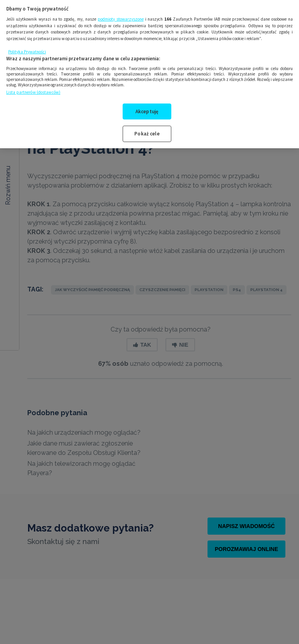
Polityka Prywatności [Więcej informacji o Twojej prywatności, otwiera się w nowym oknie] (27, 44)
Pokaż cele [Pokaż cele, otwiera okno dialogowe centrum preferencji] (147, 126)
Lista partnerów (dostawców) (33, 84)
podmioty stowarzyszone (121, 11)
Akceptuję (147, 103)
